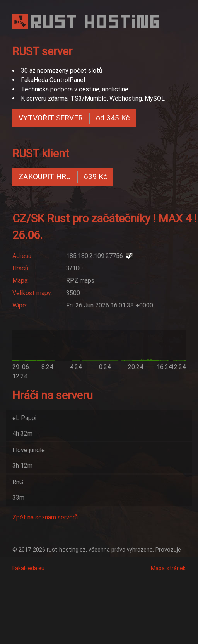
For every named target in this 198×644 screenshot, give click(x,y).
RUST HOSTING (96, 21)
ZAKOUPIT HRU (63, 177)
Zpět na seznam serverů (45, 517)
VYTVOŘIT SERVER (74, 118)
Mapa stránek (168, 568)
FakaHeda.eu (28, 568)
